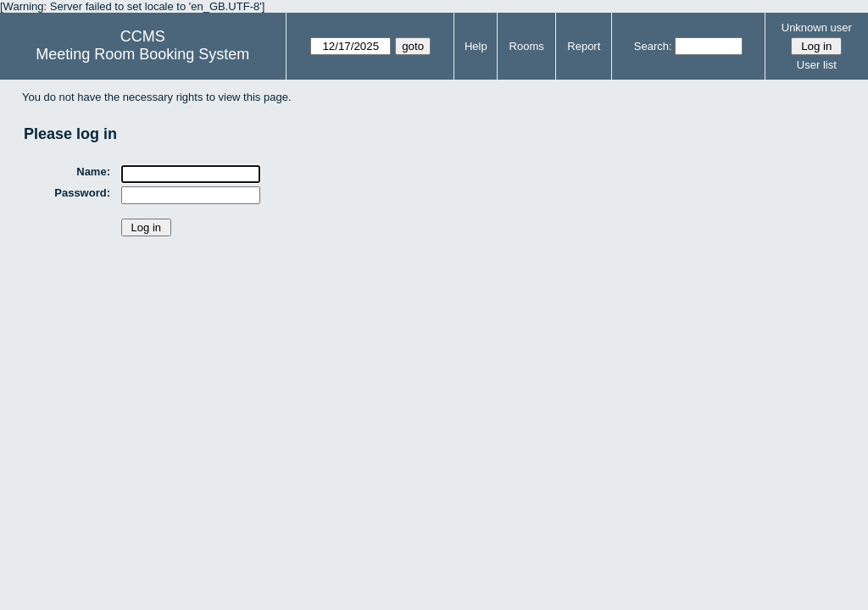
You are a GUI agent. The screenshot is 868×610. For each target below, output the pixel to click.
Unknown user (817, 28)
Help (476, 46)
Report (584, 46)
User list (817, 65)
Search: (653, 46)
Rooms (527, 46)
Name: (93, 172)
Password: (82, 193)
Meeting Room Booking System (142, 54)
